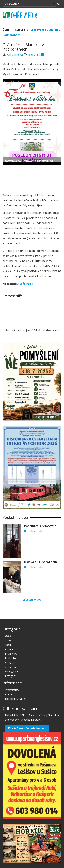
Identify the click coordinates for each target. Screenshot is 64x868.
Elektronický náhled (16, 699)
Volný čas (10, 663)
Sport (8, 645)
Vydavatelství (12, 690)
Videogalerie (12, 671)
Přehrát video (34, 531)
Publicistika (11, 658)
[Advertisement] (32, 178)
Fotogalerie (11, 676)
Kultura (20, 30)
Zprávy (9, 640)
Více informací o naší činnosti (27, 728)
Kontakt (9, 694)
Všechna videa (32, 600)
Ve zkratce (11, 667)
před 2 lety (34, 55)
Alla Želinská (15, 55)
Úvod (6, 30)
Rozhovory (11, 654)
